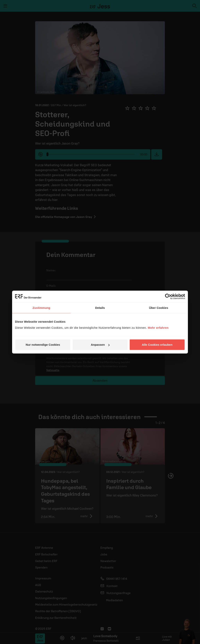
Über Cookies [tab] (159, 308)
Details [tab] (100, 308)
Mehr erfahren (158, 328)
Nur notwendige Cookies (43, 345)
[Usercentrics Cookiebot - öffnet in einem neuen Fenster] (168, 296)
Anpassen (100, 345)
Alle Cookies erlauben (157, 345)
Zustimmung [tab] (42, 308)
